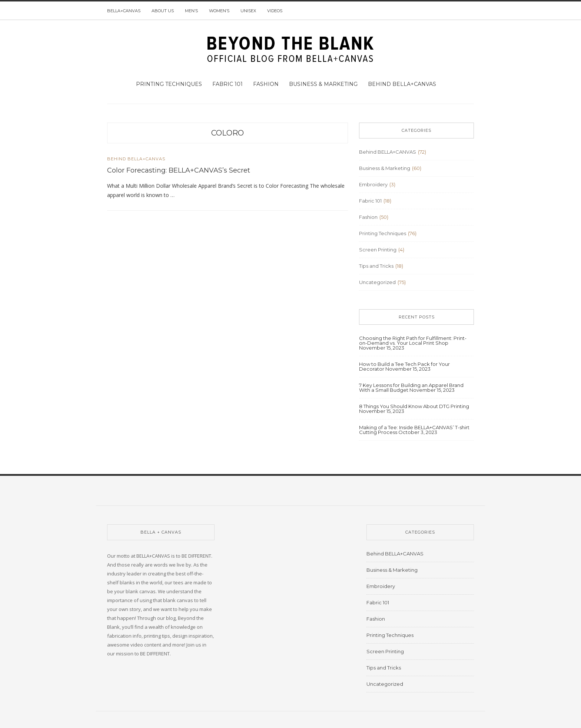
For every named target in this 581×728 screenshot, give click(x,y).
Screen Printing (378, 250)
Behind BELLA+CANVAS (402, 84)
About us (163, 11)
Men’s (191, 11)
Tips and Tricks (376, 266)
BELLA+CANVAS (124, 11)
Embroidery (373, 184)
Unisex (248, 11)
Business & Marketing (323, 84)
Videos (275, 11)
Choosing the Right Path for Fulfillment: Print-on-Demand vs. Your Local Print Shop (413, 340)
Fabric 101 (228, 84)
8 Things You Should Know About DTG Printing (414, 406)
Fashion (266, 84)
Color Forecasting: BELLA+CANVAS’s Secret (179, 170)
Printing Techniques (169, 84)
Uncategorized (377, 282)
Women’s (219, 11)
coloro (228, 133)
